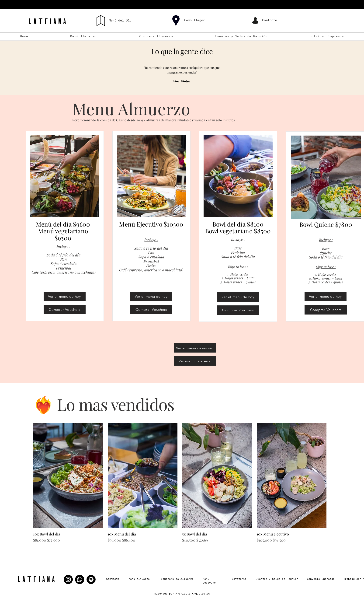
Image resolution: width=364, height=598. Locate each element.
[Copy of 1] (182, 87)
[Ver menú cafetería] (195, 361)
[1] (177, 87)
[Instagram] (68, 579)
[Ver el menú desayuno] (195, 348)
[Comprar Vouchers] (65, 310)
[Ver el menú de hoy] (65, 297)
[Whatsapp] (80, 579)
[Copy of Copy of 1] (188, 87)
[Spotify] (91, 579)
